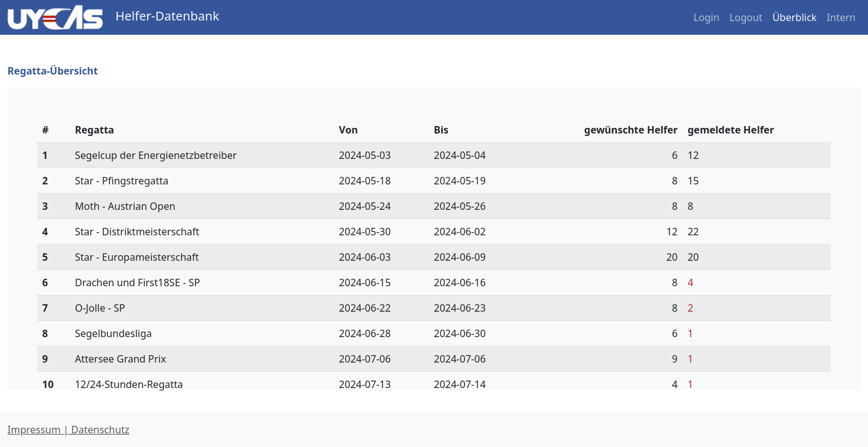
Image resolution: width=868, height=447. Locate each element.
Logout (746, 17)
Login (707, 17)
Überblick (795, 17)
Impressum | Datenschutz (69, 430)
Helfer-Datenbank (167, 16)
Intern (841, 17)
